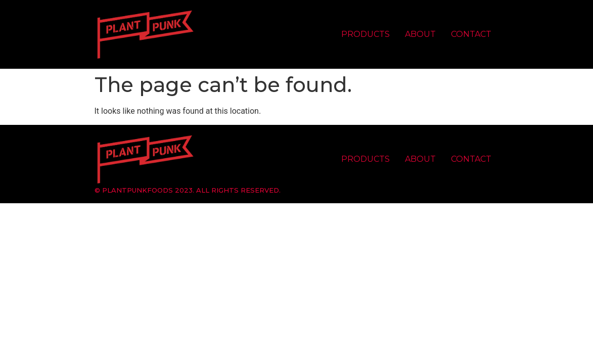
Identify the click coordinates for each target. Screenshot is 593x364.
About (420, 34)
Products (366, 34)
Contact (471, 34)
